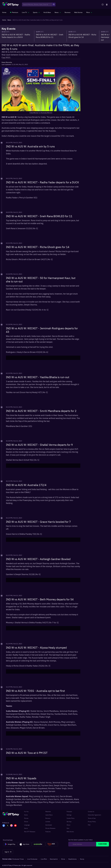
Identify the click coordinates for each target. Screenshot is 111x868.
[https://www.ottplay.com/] (4, 12)
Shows (26, 822)
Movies (26, 818)
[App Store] (25, 844)
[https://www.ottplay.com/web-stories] (78, 12)
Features (48, 832)
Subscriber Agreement (94, 815)
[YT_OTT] (15, 826)
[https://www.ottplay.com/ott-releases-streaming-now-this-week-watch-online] (47, 12)
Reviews (48, 818)
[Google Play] (10, 844)
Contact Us (91, 811)
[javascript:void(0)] (26, 12)
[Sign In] (8, 852)
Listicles (48, 822)
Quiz (68, 828)
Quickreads (49, 825)
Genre (26, 828)
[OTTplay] (10, 5)
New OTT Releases (30, 832)
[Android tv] (39, 844)
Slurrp (82, 859)
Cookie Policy (71, 818)
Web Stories (70, 832)
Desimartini (54, 859)
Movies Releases (50, 828)
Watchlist (48, 811)
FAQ (89, 825)
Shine (63, 859)
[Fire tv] (52, 844)
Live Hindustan (32, 859)
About (68, 825)
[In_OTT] (11, 826)
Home (26, 815)
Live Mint (44, 859)
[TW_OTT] (8, 826)
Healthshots (73, 859)
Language (27, 825)
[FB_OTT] (4, 826)
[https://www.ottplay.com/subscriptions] (14, 12)
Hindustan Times (18, 859)
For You (26, 811)
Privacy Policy (92, 822)
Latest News (49, 815)
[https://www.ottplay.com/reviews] (68, 12)
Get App (69, 822)
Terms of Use (92, 818)
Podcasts (69, 811)
